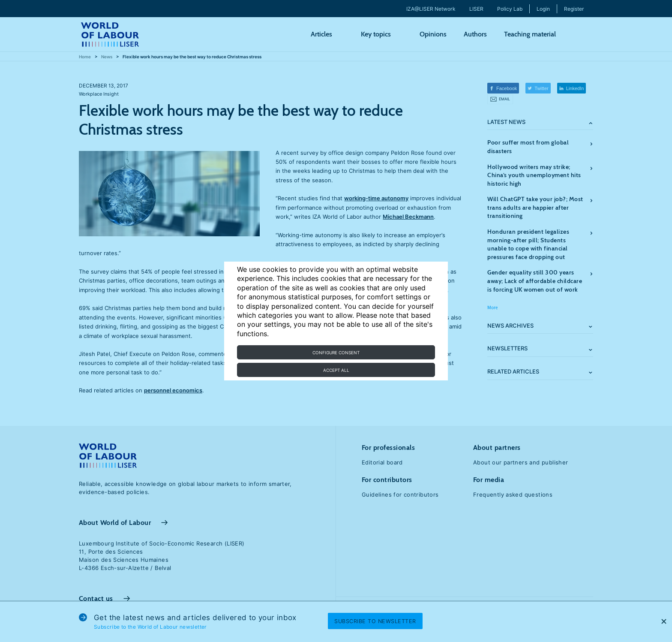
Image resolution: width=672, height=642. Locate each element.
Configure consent (336, 353)
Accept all (336, 370)
